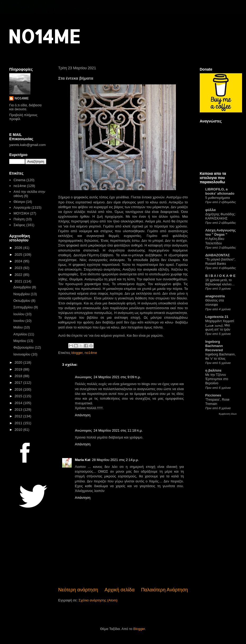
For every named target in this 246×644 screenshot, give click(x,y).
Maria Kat (83, 460)
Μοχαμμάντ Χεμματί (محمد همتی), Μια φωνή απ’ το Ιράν (220, 325)
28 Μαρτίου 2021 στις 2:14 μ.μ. (115, 460)
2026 (19, 248)
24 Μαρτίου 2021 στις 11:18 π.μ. (118, 430)
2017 (19, 383)
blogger (77, 353)
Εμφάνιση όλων (228, 414)
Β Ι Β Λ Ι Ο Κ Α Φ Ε (220, 276)
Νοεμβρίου (22, 294)
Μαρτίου (20, 341)
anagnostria (215, 296)
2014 (19, 403)
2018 (19, 376)
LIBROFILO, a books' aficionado (220, 191)
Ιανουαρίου (22, 354)
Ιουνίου (19, 321)
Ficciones (213, 395)
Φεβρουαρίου (24, 347)
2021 (19, 281)
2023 (19, 268)
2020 (19, 362)
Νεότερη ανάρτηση (78, 590)
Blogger (139, 629)
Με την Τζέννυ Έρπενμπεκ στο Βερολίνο (217, 379)
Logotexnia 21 (217, 317)
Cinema (19, 180)
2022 (19, 275)
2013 (19, 410)
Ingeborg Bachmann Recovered (214, 346)
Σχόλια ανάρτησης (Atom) (98, 600)
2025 (19, 255)
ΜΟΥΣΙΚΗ (21, 213)
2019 (19, 369)
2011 (19, 423)
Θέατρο (19, 202)
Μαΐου (19, 327)
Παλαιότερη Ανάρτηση (164, 590)
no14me (91, 353)
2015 (19, 396)
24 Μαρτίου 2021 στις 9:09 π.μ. (117, 377)
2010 (19, 430)
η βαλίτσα (213, 370)
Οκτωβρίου (22, 301)
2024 (19, 261)
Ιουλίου (19, 314)
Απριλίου (21, 334)
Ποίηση (19, 219)
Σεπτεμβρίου (24, 307)
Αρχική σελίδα (119, 590)
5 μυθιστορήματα (218, 198)
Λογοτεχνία (22, 207)
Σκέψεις (19, 225)
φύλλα (210, 210)
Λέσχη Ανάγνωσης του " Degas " (220, 232)
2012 (19, 416)
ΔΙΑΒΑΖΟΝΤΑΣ (218, 255)
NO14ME (44, 36)
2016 (19, 389)
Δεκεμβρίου (23, 287)
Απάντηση (83, 415)
